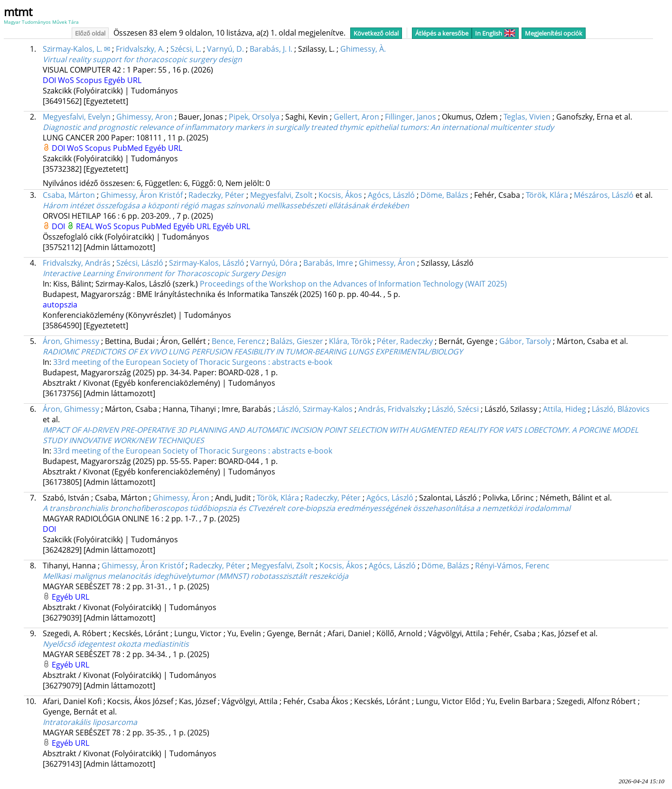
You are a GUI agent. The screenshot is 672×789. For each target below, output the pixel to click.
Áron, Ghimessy (71, 341)
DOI (50, 80)
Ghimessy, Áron (387, 263)
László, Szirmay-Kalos (315, 409)
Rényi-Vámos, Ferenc (512, 566)
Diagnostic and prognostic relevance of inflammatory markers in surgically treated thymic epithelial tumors (298, 127)
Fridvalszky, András (77, 263)
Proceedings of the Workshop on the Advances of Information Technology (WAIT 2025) (353, 284)
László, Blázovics (621, 409)
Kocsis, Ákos (340, 195)
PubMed (129, 148)
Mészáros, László (604, 195)
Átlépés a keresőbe (442, 33)
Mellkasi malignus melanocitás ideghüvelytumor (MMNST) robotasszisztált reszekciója (196, 576)
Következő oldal (376, 33)
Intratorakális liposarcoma (90, 722)
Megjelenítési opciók (554, 33)
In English (495, 33)
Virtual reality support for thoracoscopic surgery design (142, 59)
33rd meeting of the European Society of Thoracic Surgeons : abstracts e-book (193, 362)
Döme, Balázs (444, 195)
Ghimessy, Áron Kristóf (142, 195)
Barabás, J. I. (271, 49)
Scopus (90, 80)
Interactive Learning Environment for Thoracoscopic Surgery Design (164, 273)
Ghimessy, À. (363, 49)
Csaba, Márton (69, 195)
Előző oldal (90, 33)
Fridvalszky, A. (140, 49)
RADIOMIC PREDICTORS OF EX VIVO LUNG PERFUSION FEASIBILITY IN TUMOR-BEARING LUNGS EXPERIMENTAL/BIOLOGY (253, 352)
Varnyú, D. (225, 49)
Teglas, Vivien (527, 117)
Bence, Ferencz (238, 341)
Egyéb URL (123, 80)
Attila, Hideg (565, 409)
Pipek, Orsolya (254, 117)
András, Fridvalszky (392, 409)
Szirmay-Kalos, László (207, 263)
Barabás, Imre (328, 263)
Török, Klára (547, 195)
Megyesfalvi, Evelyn (77, 117)
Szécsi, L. (186, 49)
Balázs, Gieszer (297, 341)
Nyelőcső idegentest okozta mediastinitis (116, 644)
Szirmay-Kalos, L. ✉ (76, 49)
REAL (86, 226)
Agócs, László (391, 195)
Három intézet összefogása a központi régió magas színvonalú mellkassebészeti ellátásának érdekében (226, 205)
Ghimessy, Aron (145, 117)
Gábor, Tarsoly (525, 341)
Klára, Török (350, 341)
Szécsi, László (140, 263)
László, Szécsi (455, 409)
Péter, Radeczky (405, 341)
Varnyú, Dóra (274, 263)
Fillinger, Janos (411, 117)
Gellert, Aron (356, 117)
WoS (67, 80)
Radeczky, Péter (216, 195)
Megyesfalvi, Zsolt (281, 195)
